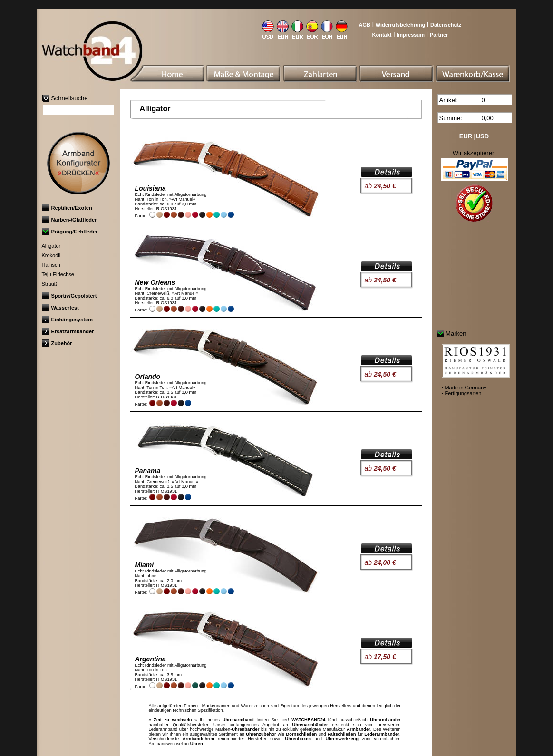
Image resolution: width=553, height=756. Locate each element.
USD (482, 136)
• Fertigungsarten (462, 393)
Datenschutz (446, 25)
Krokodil (51, 255)
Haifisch (51, 265)
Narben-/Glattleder (69, 220)
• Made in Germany (464, 388)
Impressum (411, 35)
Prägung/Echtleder (70, 232)
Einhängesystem (67, 320)
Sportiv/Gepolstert (69, 296)
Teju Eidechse (58, 274)
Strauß (50, 284)
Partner (439, 35)
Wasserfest (60, 308)
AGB (364, 25)
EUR (466, 136)
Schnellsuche (69, 98)
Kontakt (382, 35)
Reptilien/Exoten (67, 208)
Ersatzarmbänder (68, 331)
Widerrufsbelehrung (400, 25)
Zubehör (57, 343)
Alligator (51, 246)
